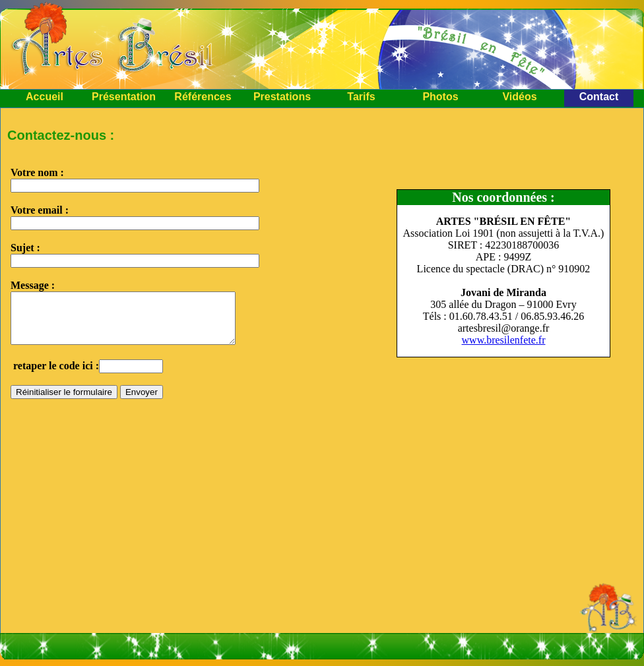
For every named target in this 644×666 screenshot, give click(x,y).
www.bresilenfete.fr (504, 340)
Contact (599, 97)
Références (203, 97)
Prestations (282, 97)
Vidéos (519, 97)
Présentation (124, 97)
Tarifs (361, 97)
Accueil (45, 97)
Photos (440, 97)
